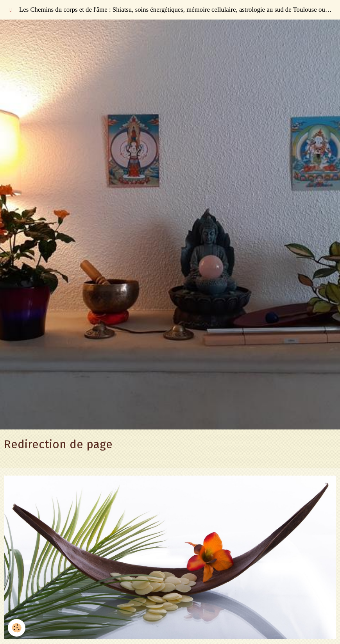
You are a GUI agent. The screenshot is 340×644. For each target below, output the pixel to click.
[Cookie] (17, 628)
